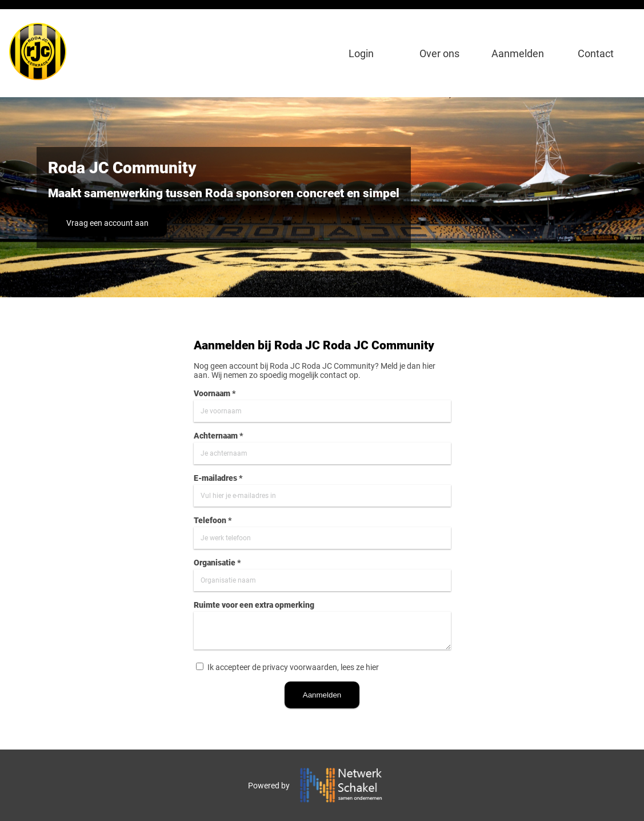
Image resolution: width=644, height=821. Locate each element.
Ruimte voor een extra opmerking (254, 605)
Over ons (439, 53)
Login (361, 53)
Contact (596, 53)
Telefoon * (213, 520)
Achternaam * (219, 436)
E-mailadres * (218, 478)
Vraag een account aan (107, 223)
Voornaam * (215, 393)
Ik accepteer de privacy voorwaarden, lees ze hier (293, 667)
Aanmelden (518, 53)
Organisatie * (217, 563)
